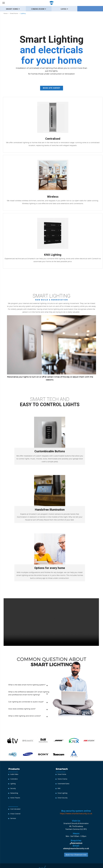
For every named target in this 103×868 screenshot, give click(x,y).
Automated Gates (64, 784)
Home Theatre (15, 798)
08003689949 (77, 843)
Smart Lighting (62, 793)
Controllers (14, 779)
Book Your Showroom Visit (76, 855)
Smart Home (62, 774)
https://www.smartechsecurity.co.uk (76, 814)
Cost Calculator (15, 809)
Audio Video (14, 774)
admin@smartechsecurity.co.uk (76, 848)
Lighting (13, 784)
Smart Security (63, 798)
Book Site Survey (52, 88)
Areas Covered (15, 814)
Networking (14, 793)
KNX (59, 788)
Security (13, 788)
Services (13, 818)
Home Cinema (62, 779)
